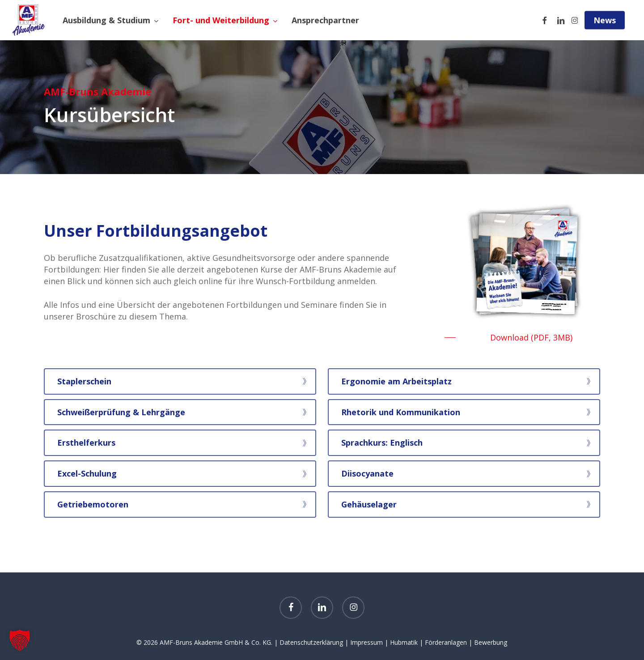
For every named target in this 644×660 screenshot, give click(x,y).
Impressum (366, 642)
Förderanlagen (446, 642)
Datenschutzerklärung (311, 642)
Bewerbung (491, 642)
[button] (522, 337)
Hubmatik (404, 642)
